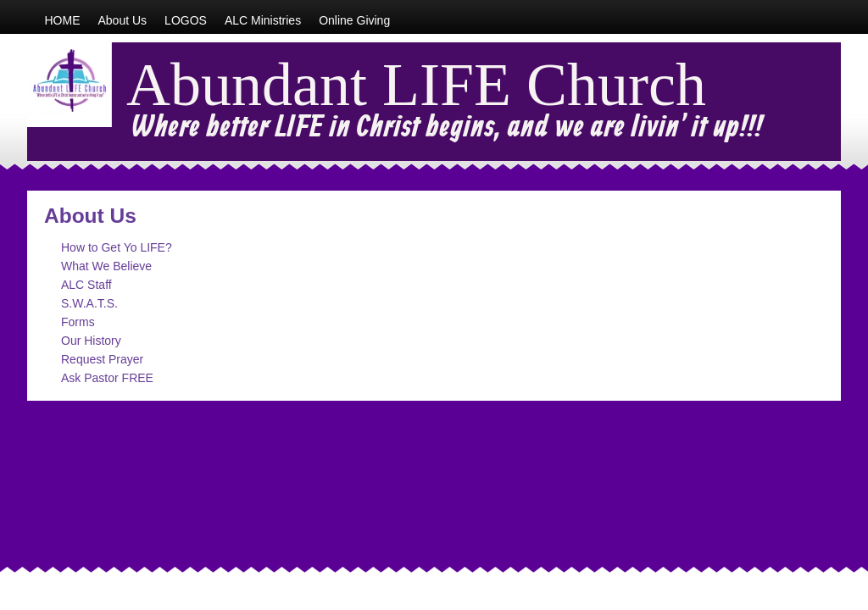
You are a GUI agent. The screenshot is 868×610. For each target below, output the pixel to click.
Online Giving (354, 20)
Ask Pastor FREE (107, 378)
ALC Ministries (263, 20)
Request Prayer (102, 359)
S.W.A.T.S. (89, 303)
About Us (123, 20)
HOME (63, 20)
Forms (78, 322)
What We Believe (106, 266)
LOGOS (186, 20)
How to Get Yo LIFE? (117, 247)
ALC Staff (86, 285)
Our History (91, 341)
